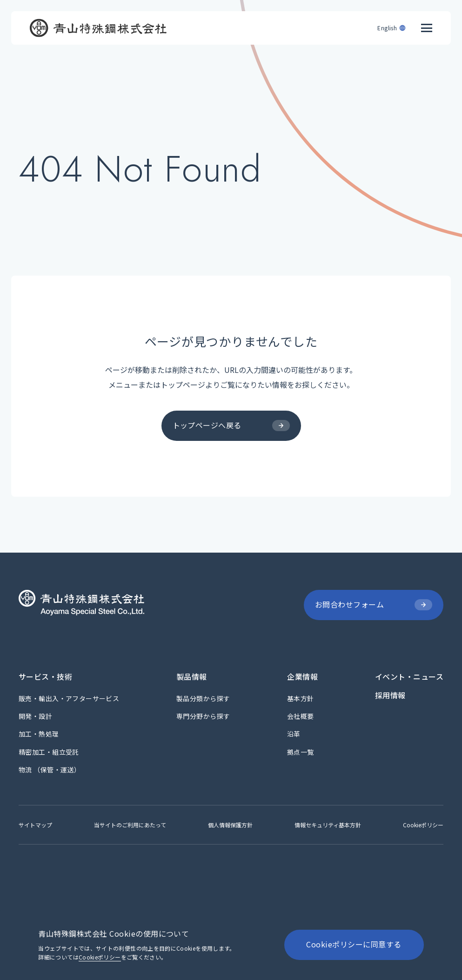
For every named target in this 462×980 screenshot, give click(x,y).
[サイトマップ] (35, 825)
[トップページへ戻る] (231, 426)
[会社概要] (301, 716)
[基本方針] (301, 698)
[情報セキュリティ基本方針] (328, 825)
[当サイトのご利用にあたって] (130, 825)
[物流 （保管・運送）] (50, 770)
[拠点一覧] (301, 752)
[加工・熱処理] (39, 734)
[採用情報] (390, 695)
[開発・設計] (35, 716)
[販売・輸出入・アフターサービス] (69, 698)
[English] (392, 24)
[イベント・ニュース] (409, 676)
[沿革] (294, 734)
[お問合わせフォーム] (374, 605)
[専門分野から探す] (203, 716)
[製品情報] (192, 676)
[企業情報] (302, 676)
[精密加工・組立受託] (49, 752)
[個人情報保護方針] (230, 825)
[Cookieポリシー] (423, 825)
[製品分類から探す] (203, 698)
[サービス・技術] (45, 676)
